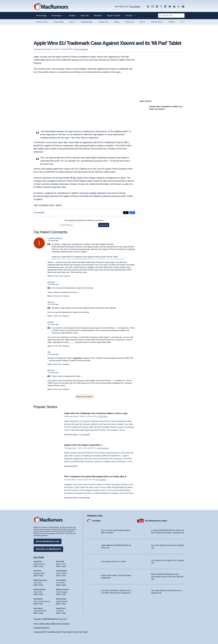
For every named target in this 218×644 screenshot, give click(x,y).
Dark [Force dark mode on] (86, 632)
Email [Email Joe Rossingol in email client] (58, 575)
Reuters (37, 63)
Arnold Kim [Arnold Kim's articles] (38, 561)
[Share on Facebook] (132, 213)
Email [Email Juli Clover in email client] (36, 575)
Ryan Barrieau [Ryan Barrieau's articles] (61, 598)
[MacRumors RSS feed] (179, 7)
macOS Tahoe (157, 22)
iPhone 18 (129, 22)
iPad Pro (172, 22)
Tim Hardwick (82, 49)
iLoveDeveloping (55, 238)
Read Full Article (71, 435)
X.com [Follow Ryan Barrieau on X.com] (64, 603)
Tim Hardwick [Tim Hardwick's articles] (61, 579)
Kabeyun (51, 282)
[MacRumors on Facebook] (157, 7)
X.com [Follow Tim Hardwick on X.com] (64, 584)
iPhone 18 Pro (42, 22)
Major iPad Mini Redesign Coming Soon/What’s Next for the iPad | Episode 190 (167, 576)
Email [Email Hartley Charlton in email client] (36, 593)
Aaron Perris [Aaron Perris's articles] (61, 607)
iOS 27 (72, 22)
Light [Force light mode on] (81, 632)
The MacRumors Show (156, 520)
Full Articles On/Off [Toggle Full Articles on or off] (54, 632)
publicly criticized (97, 193)
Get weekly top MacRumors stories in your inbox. (84, 220)
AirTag (116, 22)
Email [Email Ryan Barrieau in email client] (58, 603)
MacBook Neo (87, 22)
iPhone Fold (59, 22)
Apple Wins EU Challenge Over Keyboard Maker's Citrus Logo (99, 413)
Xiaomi (59, 205)
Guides (72, 15)
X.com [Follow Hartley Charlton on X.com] (41, 593)
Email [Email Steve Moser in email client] (36, 612)
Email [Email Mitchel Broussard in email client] (36, 584)
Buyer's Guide (114, 15)
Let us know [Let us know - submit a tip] (135, 7)
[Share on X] (126, 213)
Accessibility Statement (42, 628)
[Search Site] (171, 16)
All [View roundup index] (183, 22)
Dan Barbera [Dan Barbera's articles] (38, 598)
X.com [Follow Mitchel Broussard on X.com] (41, 584)
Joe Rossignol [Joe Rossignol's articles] (61, 570)
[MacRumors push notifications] (174, 7)
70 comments (84, 435)
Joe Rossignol (103, 448)
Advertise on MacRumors (48, 548)
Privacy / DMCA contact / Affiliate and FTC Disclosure (52, 624)
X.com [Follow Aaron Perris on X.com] (64, 612)
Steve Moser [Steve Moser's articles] (38, 607)
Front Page (41, 15)
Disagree (67, 276)
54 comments (84, 498)
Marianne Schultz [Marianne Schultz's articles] (62, 589)
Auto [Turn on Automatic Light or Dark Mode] (77, 632)
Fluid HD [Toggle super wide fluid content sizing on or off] (70, 632)
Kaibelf (51, 322)
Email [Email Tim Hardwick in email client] (58, 584)
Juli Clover (103, 416)
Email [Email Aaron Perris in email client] (58, 612)
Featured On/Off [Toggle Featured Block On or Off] (40, 632)
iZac (49, 352)
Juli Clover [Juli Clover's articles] (38, 570)
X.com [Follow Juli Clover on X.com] (41, 575)
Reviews (98, 15)
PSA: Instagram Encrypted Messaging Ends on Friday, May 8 (98, 476)
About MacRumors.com (48, 541)
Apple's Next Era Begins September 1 (85, 445)
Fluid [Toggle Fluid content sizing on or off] (64, 632)
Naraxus (51, 302)
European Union (47, 205)
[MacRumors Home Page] (51, 7)
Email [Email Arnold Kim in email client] (36, 565)
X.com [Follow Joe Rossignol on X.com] (64, 575)
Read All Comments (84, 397)
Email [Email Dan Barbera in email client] (36, 603)
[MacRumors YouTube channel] (170, 7)
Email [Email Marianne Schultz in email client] (58, 593)
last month (78, 178)
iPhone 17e (103, 22)
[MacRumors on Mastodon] (165, 7)
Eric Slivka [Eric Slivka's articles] (60, 561)
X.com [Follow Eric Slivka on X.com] (64, 565)
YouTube (96, 520)
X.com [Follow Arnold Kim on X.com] (41, 565)
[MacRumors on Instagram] (153, 7)
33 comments (39, 213)
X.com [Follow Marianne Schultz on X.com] (64, 593)
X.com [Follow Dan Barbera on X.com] (41, 603)
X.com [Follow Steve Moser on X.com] (41, 612)
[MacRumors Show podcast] (148, 7)
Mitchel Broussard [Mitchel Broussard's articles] (40, 579)
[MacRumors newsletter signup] (183, 7)
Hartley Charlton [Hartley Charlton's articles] (40, 589)
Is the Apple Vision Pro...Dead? (114, 561)
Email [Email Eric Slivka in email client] (58, 565)
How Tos (85, 15)
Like (61, 276)
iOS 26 (142, 22)
